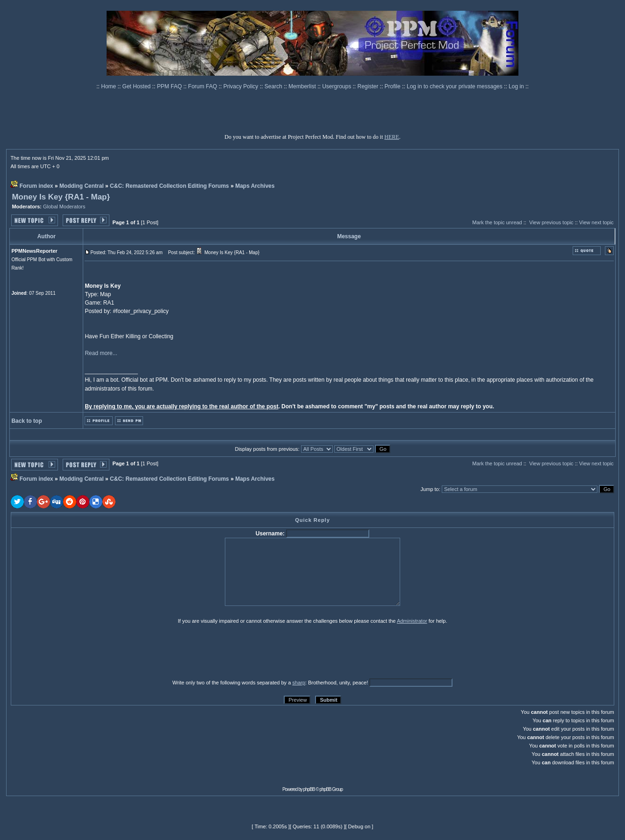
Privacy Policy (242, 86)
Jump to (430, 489)
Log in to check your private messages (455, 86)
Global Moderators (64, 206)
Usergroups (337, 86)
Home (109, 86)
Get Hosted (137, 86)
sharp (299, 683)
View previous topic (551, 222)
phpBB (309, 789)
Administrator (412, 621)
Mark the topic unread (497, 222)
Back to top (26, 421)
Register (369, 86)
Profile (393, 86)
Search (274, 86)
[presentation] (83, 651)
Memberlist (303, 86)
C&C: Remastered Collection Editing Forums (169, 186)
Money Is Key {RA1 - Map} (61, 197)
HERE (392, 137)
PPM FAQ (170, 86)
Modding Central (82, 186)
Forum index (36, 186)
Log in (516, 86)
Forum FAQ (203, 86)
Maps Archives (255, 186)
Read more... (101, 353)
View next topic (596, 222)
